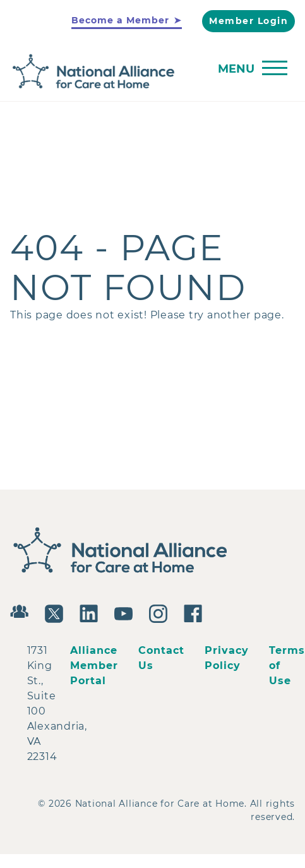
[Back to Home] (149, 72)
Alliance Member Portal (94, 666)
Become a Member (120, 20)
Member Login (248, 21)
